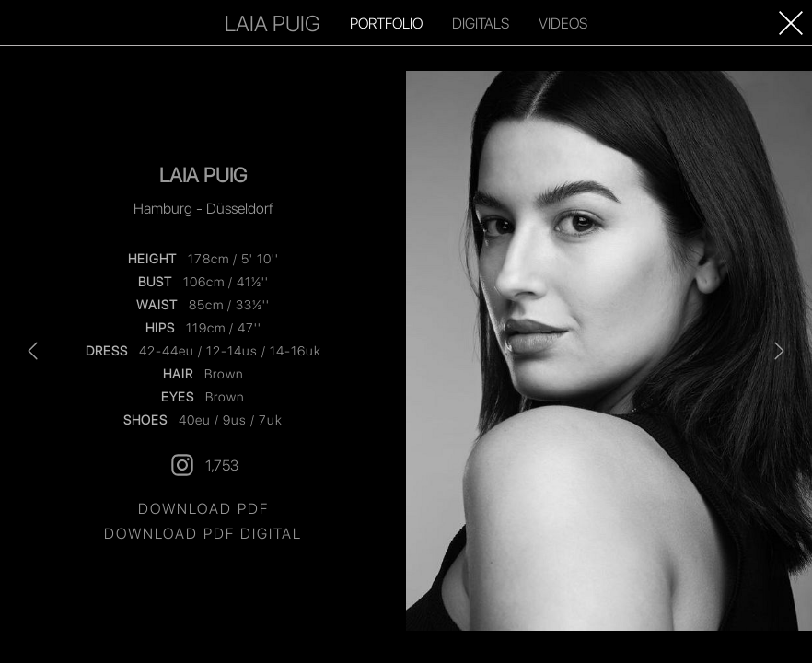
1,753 (203, 465)
